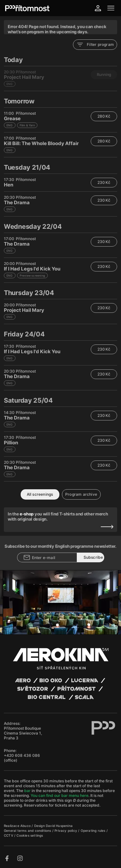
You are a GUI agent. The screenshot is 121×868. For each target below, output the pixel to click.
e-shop (27, 514)
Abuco (25, 826)
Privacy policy (66, 831)
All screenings (40, 494)
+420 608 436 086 (22, 755)
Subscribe (93, 557)
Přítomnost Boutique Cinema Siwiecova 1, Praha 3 (23, 733)
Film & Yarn (27, 125)
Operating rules (94, 831)
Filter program (95, 45)
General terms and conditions (28, 831)
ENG (10, 125)
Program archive (81, 494)
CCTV (9, 835)
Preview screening (32, 275)
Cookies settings (30, 835)
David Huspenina (59, 826)
